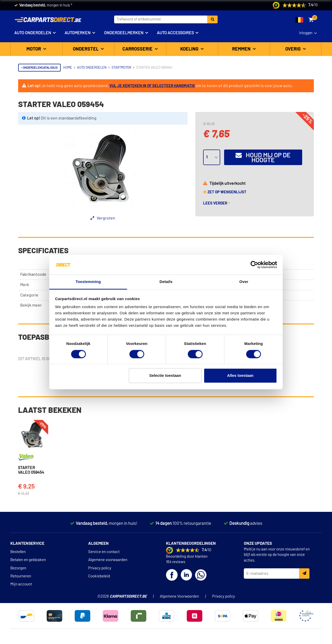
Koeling (190, 49)
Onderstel (86, 49)
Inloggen (306, 33)
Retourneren (21, 565)
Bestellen (18, 541)
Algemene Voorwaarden (179, 585)
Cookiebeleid (99, 565)
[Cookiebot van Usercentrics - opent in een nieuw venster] (254, 265)
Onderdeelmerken (124, 33)
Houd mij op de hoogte (263, 158)
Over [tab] (244, 282)
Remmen (242, 49)
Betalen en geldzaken (28, 549)
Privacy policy (100, 557)
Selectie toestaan (165, 376)
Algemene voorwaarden (108, 549)
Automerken (78, 33)
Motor (34, 49)
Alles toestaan (240, 376)
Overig (293, 49)
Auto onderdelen (33, 33)
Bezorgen (18, 557)
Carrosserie (138, 49)
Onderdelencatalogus (39, 68)
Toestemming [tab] (88, 282)
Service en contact (104, 541)
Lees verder (217, 203)
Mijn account (21, 573)
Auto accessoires (175, 33)
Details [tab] (166, 282)
